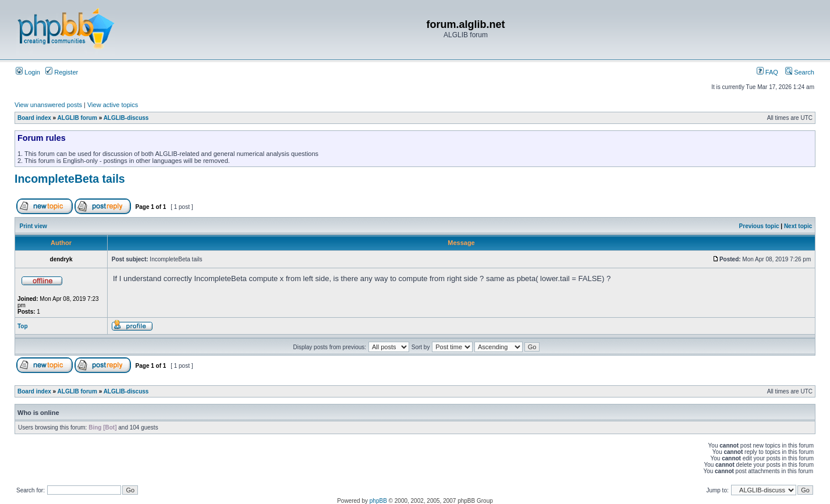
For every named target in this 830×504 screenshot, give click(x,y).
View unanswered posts (48, 105)
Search (800, 72)
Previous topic (759, 226)
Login (28, 72)
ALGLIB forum (77, 118)
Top (23, 326)
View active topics (113, 105)
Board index (34, 118)
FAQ (767, 72)
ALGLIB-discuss (126, 118)
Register (62, 72)
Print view (33, 226)
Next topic (798, 226)
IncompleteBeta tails (70, 179)
